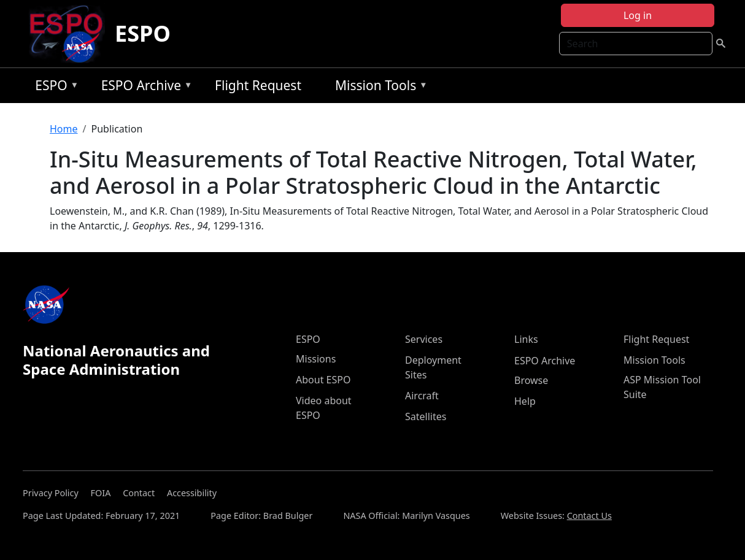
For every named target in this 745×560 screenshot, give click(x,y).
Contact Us (589, 516)
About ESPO (323, 380)
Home (64, 129)
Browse (531, 380)
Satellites (426, 416)
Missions (316, 359)
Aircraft (422, 396)
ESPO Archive (144, 87)
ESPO (143, 33)
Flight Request (258, 85)
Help (525, 401)
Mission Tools (378, 87)
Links (526, 339)
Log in (638, 15)
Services (424, 339)
